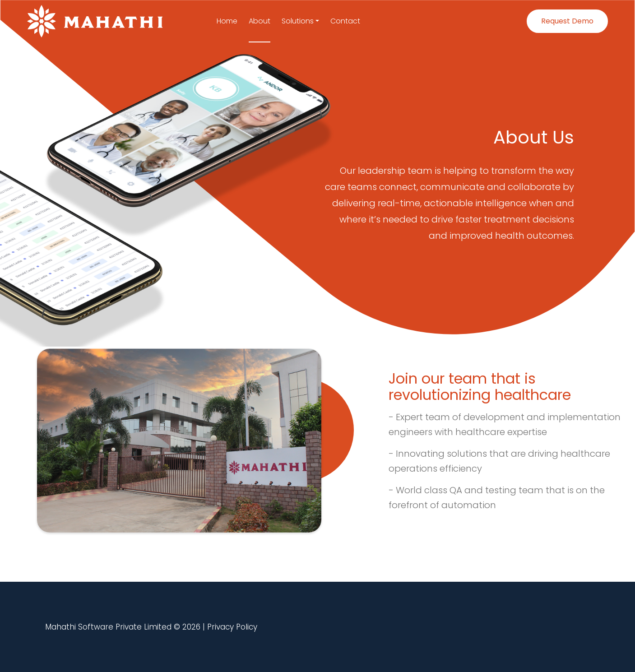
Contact (345, 21)
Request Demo (567, 21)
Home (227, 21)
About (260, 21)
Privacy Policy (232, 627)
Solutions (298, 21)
